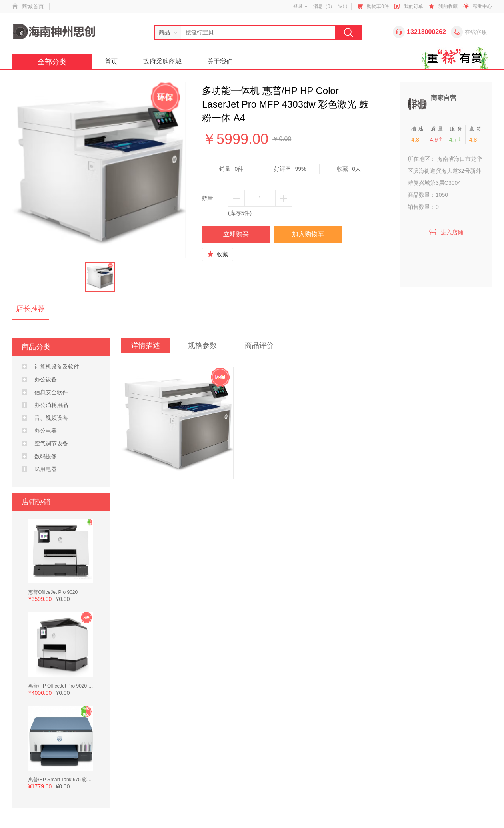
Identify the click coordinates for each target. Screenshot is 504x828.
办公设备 (46, 379)
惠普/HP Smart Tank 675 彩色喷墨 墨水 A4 (74, 780)
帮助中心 (482, 6)
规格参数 (202, 345)
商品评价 (259, 345)
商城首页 (33, 6)
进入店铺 (446, 231)
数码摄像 (46, 456)
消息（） (324, 6)
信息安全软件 (51, 392)
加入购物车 (308, 234)
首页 (111, 61)
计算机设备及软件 (57, 367)
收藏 (218, 254)
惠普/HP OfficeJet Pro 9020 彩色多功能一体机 (78, 686)
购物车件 (378, 6)
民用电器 (46, 469)
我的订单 (414, 6)
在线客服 (476, 32)
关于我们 (220, 61)
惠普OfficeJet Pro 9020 (53, 592)
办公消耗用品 (51, 405)
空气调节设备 (51, 443)
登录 (300, 6)
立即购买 (236, 234)
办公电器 (46, 431)
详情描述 (146, 345)
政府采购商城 (162, 61)
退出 (343, 6)
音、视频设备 (51, 418)
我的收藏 (448, 6)
